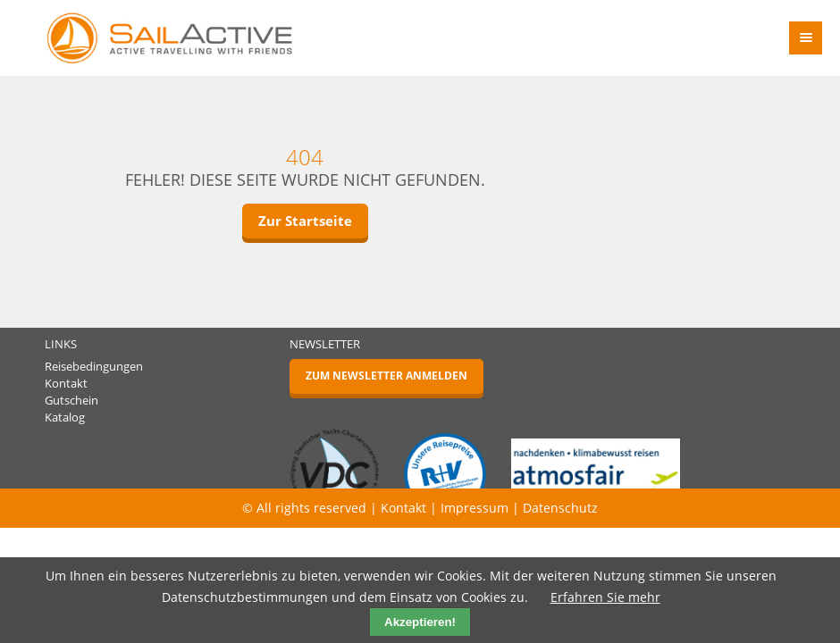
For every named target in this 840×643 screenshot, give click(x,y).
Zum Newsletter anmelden (386, 376)
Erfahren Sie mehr (605, 597)
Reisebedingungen (94, 367)
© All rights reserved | (311, 508)
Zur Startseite (305, 221)
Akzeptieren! (420, 622)
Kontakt (66, 384)
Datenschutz (560, 508)
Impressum (475, 508)
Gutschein (71, 401)
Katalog (65, 418)
